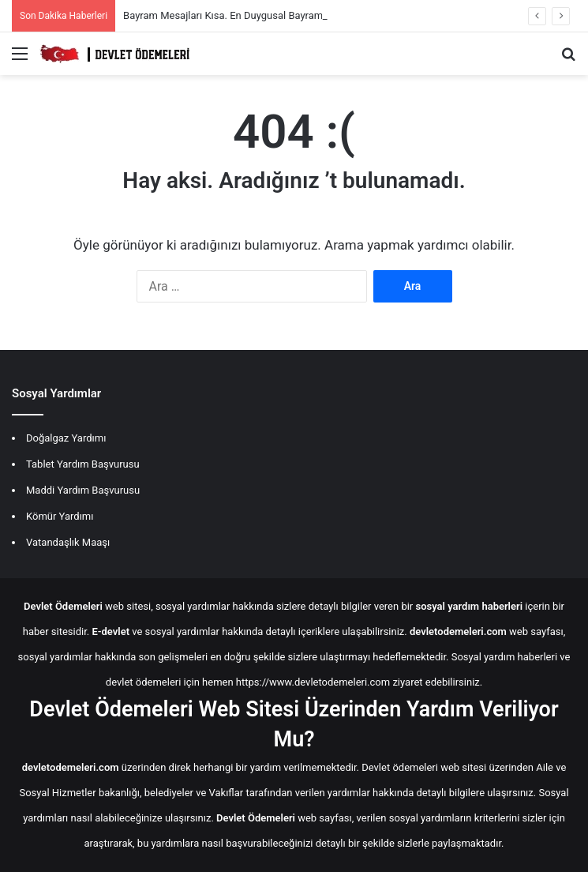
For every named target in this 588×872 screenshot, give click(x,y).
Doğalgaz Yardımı (66, 438)
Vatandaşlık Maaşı (68, 542)
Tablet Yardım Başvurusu (83, 464)
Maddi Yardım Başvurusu (83, 490)
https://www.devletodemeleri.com (313, 682)
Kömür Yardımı (60, 516)
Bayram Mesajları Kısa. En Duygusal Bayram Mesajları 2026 (258, 15)
